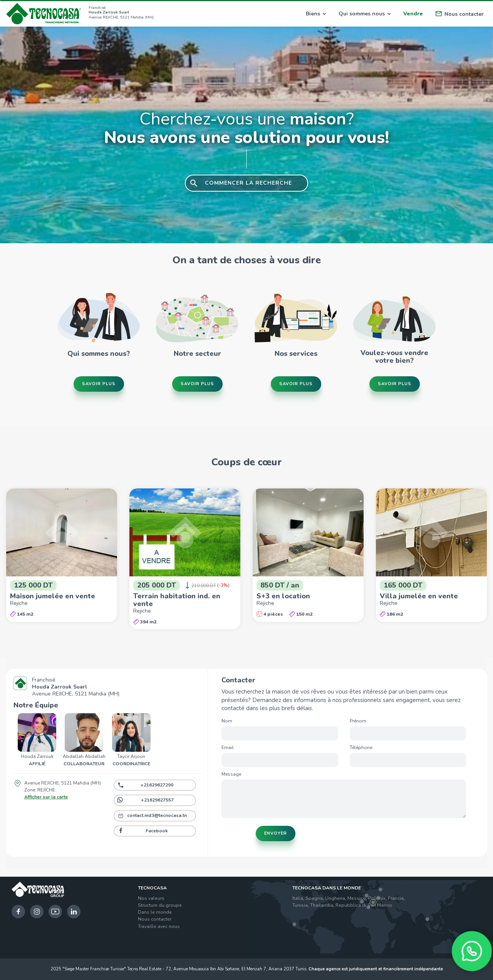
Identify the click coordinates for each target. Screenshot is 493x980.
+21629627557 (157, 800)
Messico (357, 898)
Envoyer (276, 833)
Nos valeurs (151, 898)
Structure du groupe (160, 905)
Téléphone (361, 748)
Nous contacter (460, 14)
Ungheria (335, 898)
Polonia (377, 898)
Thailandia (322, 905)
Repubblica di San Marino (364, 905)
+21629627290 (157, 785)
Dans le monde (155, 912)
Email (228, 748)
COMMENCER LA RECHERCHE (248, 183)
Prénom (358, 721)
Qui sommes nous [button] (365, 14)
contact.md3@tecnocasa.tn (157, 815)
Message (231, 774)
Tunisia (300, 905)
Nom (227, 721)
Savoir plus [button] (99, 383)
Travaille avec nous (159, 926)
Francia (396, 898)
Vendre (413, 14)
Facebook (157, 831)
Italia (298, 898)
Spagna (314, 898)
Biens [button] (316, 14)
